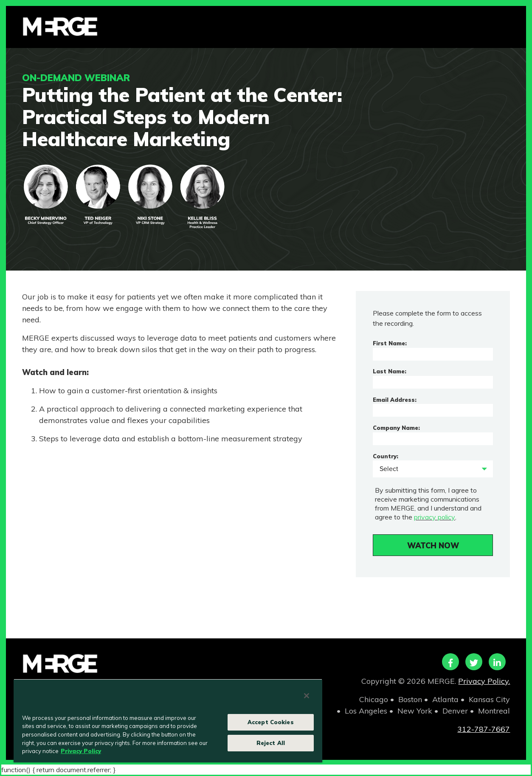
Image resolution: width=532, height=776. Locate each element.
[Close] (307, 696)
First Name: (390, 343)
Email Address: (395, 400)
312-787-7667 (484, 729)
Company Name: (396, 428)
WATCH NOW (433, 546)
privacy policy (434, 517)
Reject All (271, 743)
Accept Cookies (271, 722)
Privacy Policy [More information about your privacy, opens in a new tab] (81, 751)
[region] (168, 721)
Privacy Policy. (484, 681)
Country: (386, 456)
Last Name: (390, 371)
